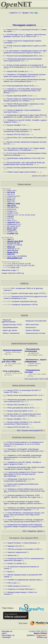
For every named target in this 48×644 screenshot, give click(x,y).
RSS (19, 430)
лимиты (38, 364)
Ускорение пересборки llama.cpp (24, 301)
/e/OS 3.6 (11, 254)
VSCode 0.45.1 (13, 207)
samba (14, 373)
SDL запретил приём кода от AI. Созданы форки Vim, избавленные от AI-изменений (24, 149)
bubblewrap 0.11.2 (14, 224)
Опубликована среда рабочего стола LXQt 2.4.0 (26, 158)
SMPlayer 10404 (14, 204)
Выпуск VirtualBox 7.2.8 (16, 125)
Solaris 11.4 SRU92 (15, 245)
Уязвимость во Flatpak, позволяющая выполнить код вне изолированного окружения (25, 509)
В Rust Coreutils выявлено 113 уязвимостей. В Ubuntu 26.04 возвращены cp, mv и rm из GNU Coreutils (25, 66)
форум (26, 13)
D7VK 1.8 (11, 200)
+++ (20, 13)
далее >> (45, 176)
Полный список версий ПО (33, 430)
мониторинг (17, 352)
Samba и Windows (33, 330)
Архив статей (44, 379)
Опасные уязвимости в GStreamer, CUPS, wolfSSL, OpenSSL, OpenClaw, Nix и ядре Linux (22, 496)
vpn (10, 354)
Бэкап (10, 572)
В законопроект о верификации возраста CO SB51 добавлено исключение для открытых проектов (25, 52)
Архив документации (31, 379)
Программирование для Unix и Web (11, 361)
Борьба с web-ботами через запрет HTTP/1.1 (29, 293)
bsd (39, 374)
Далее (41, 531)
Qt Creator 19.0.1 (14, 226)
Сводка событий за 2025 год (13, 273)
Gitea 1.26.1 (12, 191)
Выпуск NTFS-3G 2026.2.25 (18, 134)
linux (35, 374)
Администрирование (13, 350)
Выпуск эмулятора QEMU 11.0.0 (20, 96)
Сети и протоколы (11, 371)
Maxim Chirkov (41, 633)
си (6, 364)
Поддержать (41, 635)
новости (14, 13)
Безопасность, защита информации (36, 361)
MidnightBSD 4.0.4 (15, 258)
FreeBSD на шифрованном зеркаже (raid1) (24, 580)
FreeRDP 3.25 (13, 234)
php (6, 365)
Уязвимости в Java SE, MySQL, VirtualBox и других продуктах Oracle (22, 463)
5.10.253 (31, 265)
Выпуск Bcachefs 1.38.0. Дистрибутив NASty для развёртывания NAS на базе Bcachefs (24, 163)
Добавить (31, 635)
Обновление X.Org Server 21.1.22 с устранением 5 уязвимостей (19, 480)
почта (9, 375)
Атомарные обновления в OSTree (25, 305)
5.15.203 (24, 265)
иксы (41, 355)
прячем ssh (12, 555)
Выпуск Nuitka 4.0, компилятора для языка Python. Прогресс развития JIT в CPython (25, 100)
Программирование (10, 327)
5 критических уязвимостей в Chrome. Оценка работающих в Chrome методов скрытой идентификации (24, 474)
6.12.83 (28, 264)
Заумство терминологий (17, 552)
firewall (31, 364)
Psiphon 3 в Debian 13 (16, 563)
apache (8, 373)
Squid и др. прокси (10, 330)
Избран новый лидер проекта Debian (22, 172)
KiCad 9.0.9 (12, 209)
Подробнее (32, 531)
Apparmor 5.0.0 (13, 222)
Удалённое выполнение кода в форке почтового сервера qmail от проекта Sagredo (24, 468)
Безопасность (31, 327)
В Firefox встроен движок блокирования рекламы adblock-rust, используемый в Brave (25, 80)
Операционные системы (32, 371)
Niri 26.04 (11, 192)
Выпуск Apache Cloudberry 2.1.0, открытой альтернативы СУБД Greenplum (22, 130)
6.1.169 (17, 265)
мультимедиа (33, 355)
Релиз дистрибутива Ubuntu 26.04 (20, 86)
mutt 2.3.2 (11, 194)
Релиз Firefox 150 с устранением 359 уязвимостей (27, 138)
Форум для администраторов (9, 321)
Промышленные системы (36, 333)
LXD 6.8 (10, 217)
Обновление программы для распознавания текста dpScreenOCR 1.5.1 (23, 60)
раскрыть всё (36, 176)
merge (13, 267)
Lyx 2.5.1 (11, 219)
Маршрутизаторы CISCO (12, 325)
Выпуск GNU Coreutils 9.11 (18, 71)
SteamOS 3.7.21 (13, 249)
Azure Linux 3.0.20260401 (17, 256)
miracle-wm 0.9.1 (14, 196)
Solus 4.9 (11, 247)
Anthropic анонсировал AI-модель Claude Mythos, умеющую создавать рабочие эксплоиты (23, 502)
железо (30, 376)
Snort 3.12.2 (12, 221)
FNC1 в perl (12, 583)
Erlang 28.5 (12, 230)
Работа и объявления (11, 333)
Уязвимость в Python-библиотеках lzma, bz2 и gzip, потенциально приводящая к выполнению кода (24, 490)
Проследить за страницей (8, 636)
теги (32, 13)
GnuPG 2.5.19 (13, 213)
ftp (5, 375)
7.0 (8, 267)
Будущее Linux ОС (15, 546)
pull (18, 267)
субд (10, 365)
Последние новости (24, 25)
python (14, 364)
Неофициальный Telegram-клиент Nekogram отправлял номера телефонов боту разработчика (23, 526)
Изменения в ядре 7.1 (10, 270)
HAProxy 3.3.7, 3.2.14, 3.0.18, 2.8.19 (21, 215)
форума (29, 538)
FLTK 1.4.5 (11, 198)
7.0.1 (9, 264)
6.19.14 (15, 264)
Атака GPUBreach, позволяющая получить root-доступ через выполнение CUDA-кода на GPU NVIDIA (24, 515)
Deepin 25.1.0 (13, 252)
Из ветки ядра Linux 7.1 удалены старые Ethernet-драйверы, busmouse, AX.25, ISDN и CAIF (25, 35)
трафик (8, 352)
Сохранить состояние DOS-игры (20, 589)
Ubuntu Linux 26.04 (15, 241)
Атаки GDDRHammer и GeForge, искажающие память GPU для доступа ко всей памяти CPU (24, 521)
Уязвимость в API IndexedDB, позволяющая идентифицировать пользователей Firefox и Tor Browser (22, 91)
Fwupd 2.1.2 (12, 211)
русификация (34, 353)
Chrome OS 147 (13, 243)
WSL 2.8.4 (11, 202)
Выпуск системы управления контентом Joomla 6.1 (27, 168)
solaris (44, 374)
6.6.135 (10, 265)
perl (10, 364)
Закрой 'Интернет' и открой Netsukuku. (22, 543)
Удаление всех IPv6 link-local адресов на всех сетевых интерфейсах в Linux (25, 297)
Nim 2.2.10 (11, 206)
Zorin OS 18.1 (13, 250)
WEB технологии (32, 325)
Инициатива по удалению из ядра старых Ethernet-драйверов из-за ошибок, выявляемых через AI (25, 116)
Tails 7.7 (10, 239)
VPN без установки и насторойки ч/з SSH (23, 549)
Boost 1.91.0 (12, 228)
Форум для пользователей (36, 321)
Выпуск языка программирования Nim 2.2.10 (25, 56)
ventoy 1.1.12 (12, 232)
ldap (6, 354)
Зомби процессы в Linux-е (18, 586)
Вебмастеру (42, 637)
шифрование (33, 365)
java (19, 364)
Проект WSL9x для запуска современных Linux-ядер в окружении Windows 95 (24, 105)
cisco (30, 374)
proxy (20, 373)
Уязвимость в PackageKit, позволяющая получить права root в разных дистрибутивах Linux (25, 75)
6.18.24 (21, 264)
